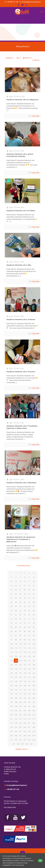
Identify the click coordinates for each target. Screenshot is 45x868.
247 (14, 744)
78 (34, 623)
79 (11, 627)
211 (11, 719)
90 (34, 631)
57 (20, 611)
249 (22, 744)
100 (25, 640)
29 (29, 590)
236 (16, 736)
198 (34, 706)
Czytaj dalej (35, 116)
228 (34, 727)
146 (16, 673)
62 (16, 615)
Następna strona (22, 749)
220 (25, 723)
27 (20, 590)
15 (20, 581)
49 (11, 606)
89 (29, 631)
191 (29, 702)
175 (11, 694)
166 (25, 686)
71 (29, 619)
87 (20, 631)
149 (29, 673)
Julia (10, 96)
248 (18, 744)
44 (16, 602)
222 (34, 723)
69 (20, 619)
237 (20, 736)
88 (25, 631)
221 (29, 723)
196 (25, 706)
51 (20, 606)
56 (16, 611)
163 (11, 686)
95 (29, 636)
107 (29, 644)
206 (16, 715)
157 (11, 681)
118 (25, 652)
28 (25, 590)
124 (25, 656)
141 (20, 669)
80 (16, 627)
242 (16, 740)
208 (25, 715)
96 (34, 636)
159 (20, 681)
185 (29, 698)
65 (29, 615)
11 (29, 577)
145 (11, 673)
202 (25, 711)
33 (20, 594)
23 (29, 586)
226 (25, 727)
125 (29, 656)
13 (11, 581)
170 (16, 690)
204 (34, 711)
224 (16, 727)
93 (20, 636)
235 (11, 736)
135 (20, 665)
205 (11, 715)
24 (34, 586)
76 (25, 623)
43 (11, 602)
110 (16, 648)
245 (29, 740)
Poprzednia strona (22, 566)
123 (20, 656)
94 (25, 636)
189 (20, 702)
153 (20, 677)
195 (20, 706)
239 (29, 736)
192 (34, 702)
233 (29, 731)
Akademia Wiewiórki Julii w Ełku (19, 265)
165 (20, 686)
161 (29, 681)
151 (11, 677)
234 (34, 731)
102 (34, 640)
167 (29, 686)
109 (11, 648)
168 (34, 686)
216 (34, 719)
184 (25, 698)
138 (34, 665)
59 (29, 611)
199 (11, 711)
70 (25, 619)
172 (25, 690)
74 (16, 623)
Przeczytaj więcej (18, 865)
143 (29, 669)
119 (29, 652)
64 (25, 615)
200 (16, 711)
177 (20, 694)
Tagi (19, 58)
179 (29, 694)
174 (34, 690)
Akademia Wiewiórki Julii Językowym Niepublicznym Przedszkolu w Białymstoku (21, 539)
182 (16, 698)
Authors (28, 58)
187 (11, 702)
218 (16, 723)
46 (25, 602)
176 (16, 694)
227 (29, 727)
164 (16, 686)
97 (11, 640)
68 (16, 619)
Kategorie (10, 58)
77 (29, 623)
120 (34, 652)
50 (16, 606)
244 (25, 740)
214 (25, 719)
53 (29, 606)
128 (16, 661)
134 (16, 665)
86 (16, 631)
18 (34, 581)
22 (25, 586)
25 (11, 590)
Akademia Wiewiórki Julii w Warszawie (21, 483)
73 (11, 623)
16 (25, 581)
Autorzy (35, 60)
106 (25, 644)
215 (29, 719)
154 (25, 677)
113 (29, 648)
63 (20, 615)
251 (31, 744)
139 (11, 669)
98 (16, 640)
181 (11, 698)
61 (11, 615)
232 (25, 731)
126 (34, 656)
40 (25, 598)
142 (25, 669)
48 (34, 602)
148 (25, 673)
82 (25, 627)
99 (20, 640)
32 (16, 594)
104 (16, 644)
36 (34, 594)
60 (34, 611)
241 (11, 740)
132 (34, 661)
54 (34, 606)
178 (25, 694)
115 (11, 652)
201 (20, 711)
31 (11, 594)
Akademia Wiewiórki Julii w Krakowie (21, 319)
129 (20, 661)
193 (11, 706)
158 (16, 681)
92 (16, 636)
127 (11, 661)
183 (20, 698)
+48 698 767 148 (12, 2)
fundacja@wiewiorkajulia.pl (31, 2)
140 (16, 669)
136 (25, 665)
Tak (40, 861)
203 (29, 711)
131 (29, 661)
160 (25, 681)
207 (20, 715)
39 (20, 598)
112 (25, 648)
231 (20, 731)
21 (20, 586)
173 (29, 690)
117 (20, 652)
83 (29, 627)
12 (34, 577)
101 (29, 640)
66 (34, 615)
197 (29, 706)
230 (16, 731)
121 (11, 656)
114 (34, 648)
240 (34, 736)
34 (25, 594)
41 (29, 598)
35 (29, 594)
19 (11, 586)
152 (16, 677)
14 (16, 581)
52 (25, 606)
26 (16, 590)
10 (25, 577)
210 (34, 715)
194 (16, 706)
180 (34, 694)
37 (11, 598)
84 (34, 627)
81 (20, 627)
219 (20, 723)
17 (29, 581)
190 (25, 702)
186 (34, 698)
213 (20, 719)
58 (25, 611)
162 (34, 681)
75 (20, 623)
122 (16, 656)
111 (20, 648)
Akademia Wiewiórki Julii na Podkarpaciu (22, 100)
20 (16, 586)
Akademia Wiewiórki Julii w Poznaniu (21, 372)
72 (34, 619)
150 (34, 673)
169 (11, 690)
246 (34, 740)
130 (25, 661)
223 (11, 727)
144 (34, 669)
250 (27, 744)
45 (20, 602)
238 (25, 736)
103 (11, 644)
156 (34, 677)
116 (16, 652)
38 (16, 598)
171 (20, 690)
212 (16, 719)
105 (20, 644)
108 (34, 644)
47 (29, 602)
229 (11, 731)
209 (29, 715)
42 (34, 598)
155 (29, 677)
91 (11, 636)
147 (20, 673)
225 (20, 727)
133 (11, 665)
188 (16, 702)
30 (34, 590)
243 (20, 740)
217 (11, 723)
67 (11, 619)
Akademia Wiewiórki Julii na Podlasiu (21, 211)
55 (11, 611)
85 (11, 631)
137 (29, 665)
